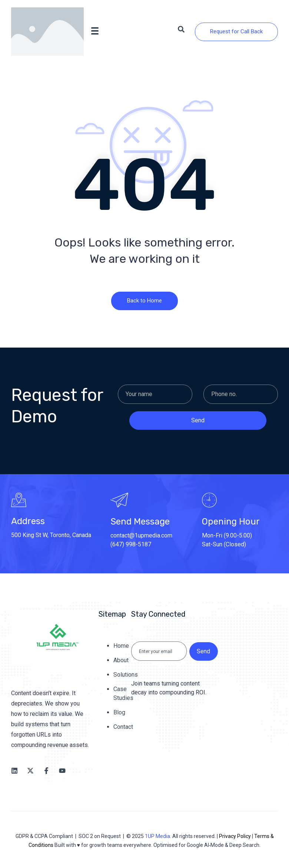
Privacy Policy (235, 836)
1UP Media (157, 836)
